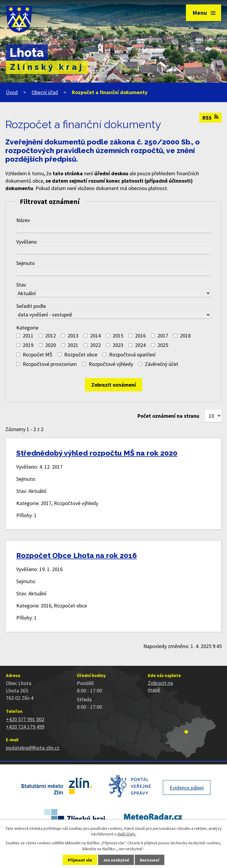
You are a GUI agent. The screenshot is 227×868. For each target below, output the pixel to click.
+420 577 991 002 (25, 719)
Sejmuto (26, 263)
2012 (51, 336)
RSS (210, 118)
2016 (140, 336)
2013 (73, 336)
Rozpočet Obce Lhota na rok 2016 (77, 556)
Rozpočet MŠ (38, 355)
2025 (163, 345)
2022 (95, 345)
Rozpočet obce (81, 355)
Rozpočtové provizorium (50, 364)
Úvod (12, 92)
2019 (28, 345)
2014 (95, 336)
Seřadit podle (31, 306)
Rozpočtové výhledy (111, 364)
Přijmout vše (80, 860)
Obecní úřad (45, 92)
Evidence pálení (187, 788)
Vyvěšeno (27, 242)
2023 (118, 345)
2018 (185, 336)
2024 (140, 345)
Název (23, 220)
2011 (28, 336)
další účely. (127, 834)
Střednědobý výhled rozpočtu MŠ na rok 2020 (97, 453)
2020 (51, 345)
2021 (73, 345)
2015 (118, 336)
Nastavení (150, 860)
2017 (163, 336)
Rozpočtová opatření (132, 355)
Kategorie (27, 328)
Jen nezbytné (116, 860)
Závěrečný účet (162, 364)
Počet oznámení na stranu (168, 416)
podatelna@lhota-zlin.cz (33, 748)
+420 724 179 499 (25, 727)
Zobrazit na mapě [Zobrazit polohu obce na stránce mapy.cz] (160, 686)
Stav (21, 285)
